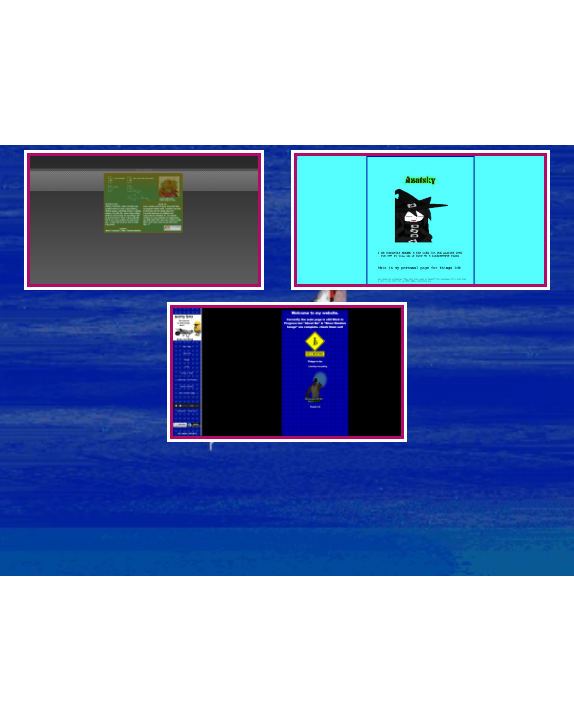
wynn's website (205, 98)
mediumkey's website (356, 126)
